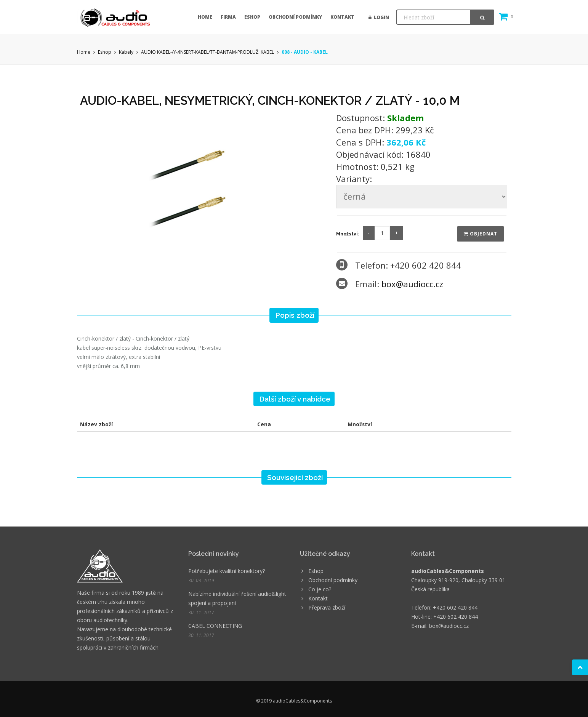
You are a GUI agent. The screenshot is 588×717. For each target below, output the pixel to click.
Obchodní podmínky (295, 17)
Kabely (126, 52)
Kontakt (342, 17)
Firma (228, 17)
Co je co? (320, 589)
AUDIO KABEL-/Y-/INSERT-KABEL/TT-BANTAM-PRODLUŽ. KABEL (207, 52)
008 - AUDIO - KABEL (305, 52)
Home (205, 17)
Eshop (252, 17)
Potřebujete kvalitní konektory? (227, 571)
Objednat (481, 234)
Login (379, 17)
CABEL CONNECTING (215, 626)
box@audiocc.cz (412, 284)
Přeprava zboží (327, 607)
